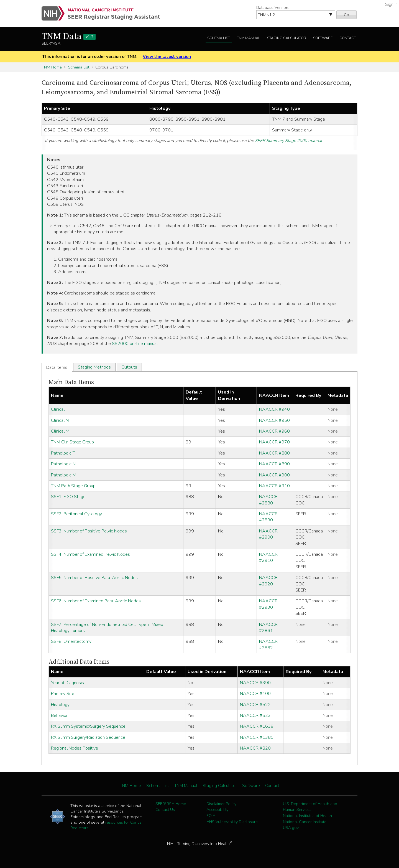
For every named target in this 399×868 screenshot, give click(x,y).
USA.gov (291, 828)
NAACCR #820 (255, 748)
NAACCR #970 (274, 442)
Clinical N (60, 420)
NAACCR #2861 (268, 628)
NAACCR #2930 (268, 604)
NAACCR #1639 (257, 726)
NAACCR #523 (255, 715)
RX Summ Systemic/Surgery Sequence (88, 726)
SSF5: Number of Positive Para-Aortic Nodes (94, 578)
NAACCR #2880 (268, 500)
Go (346, 15)
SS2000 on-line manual (135, 344)
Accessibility (217, 809)
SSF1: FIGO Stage (68, 497)
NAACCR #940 (274, 409)
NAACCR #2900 (268, 534)
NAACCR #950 (274, 420)
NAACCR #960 (274, 431)
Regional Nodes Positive (75, 748)
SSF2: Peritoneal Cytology (76, 514)
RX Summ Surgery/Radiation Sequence (88, 737)
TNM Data (69, 37)
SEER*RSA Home (171, 804)
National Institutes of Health (307, 816)
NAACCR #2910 (268, 557)
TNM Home (52, 67)
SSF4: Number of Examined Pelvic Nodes (90, 554)
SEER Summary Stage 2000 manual (288, 141)
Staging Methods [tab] (94, 367)
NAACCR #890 (274, 464)
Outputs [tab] (129, 367)
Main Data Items (71, 382)
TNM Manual (249, 38)
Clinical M (60, 431)
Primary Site (63, 694)
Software (323, 38)
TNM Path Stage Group (73, 486)
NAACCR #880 (274, 453)
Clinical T (60, 409)
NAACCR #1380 (257, 737)
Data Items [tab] (57, 367)
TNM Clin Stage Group (72, 442)
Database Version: (273, 7)
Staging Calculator (287, 38)
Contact (348, 38)
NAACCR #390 (255, 683)
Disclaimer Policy (221, 804)
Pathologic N (63, 464)
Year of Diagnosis (67, 683)
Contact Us (165, 809)
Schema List (219, 38)
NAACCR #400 (255, 694)
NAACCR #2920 (268, 581)
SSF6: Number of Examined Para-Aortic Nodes (96, 601)
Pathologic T (63, 453)
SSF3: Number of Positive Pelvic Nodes (89, 531)
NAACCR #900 (274, 475)
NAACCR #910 (274, 486)
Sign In (391, 4)
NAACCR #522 (255, 705)
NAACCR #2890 (268, 517)
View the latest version (167, 57)
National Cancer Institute (305, 822)
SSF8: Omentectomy (71, 641)
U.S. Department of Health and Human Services (310, 807)
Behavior (59, 715)
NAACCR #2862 (268, 644)
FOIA (211, 816)
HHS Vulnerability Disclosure (232, 822)
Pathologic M (64, 475)
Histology (60, 705)
